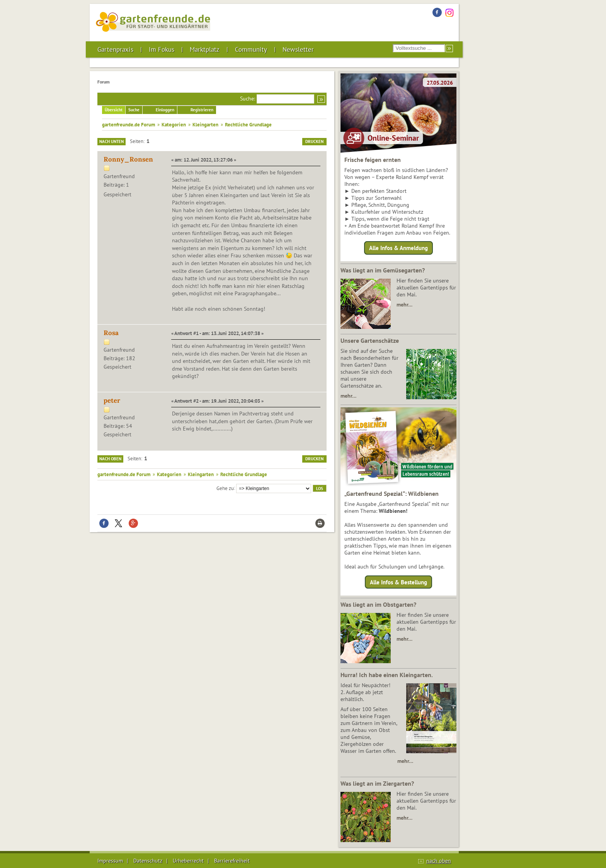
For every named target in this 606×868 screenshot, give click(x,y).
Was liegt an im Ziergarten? (377, 783)
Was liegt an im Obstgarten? (378, 604)
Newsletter (298, 49)
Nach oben (110, 459)
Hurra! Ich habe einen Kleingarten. (387, 675)
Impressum (110, 861)
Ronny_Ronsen (128, 159)
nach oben (439, 861)
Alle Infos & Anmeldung (398, 248)
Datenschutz (148, 861)
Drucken (314, 141)
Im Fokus (162, 49)
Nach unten (111, 141)
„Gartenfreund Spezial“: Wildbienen (392, 494)
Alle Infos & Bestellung (398, 582)
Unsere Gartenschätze (370, 340)
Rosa (111, 333)
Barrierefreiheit (232, 861)
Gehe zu (225, 488)
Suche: (248, 99)
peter (112, 400)
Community (251, 49)
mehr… (404, 305)
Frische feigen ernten (373, 160)
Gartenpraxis (115, 49)
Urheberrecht (188, 861)
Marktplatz (205, 49)
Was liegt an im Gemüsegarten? (383, 270)
